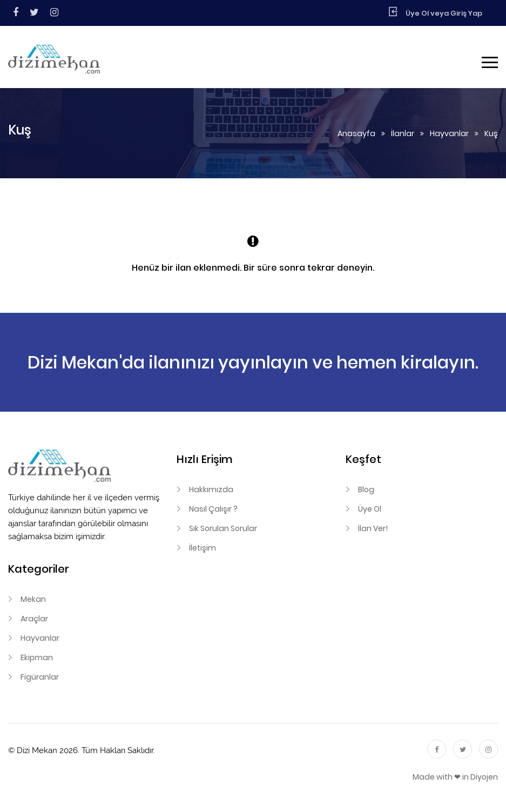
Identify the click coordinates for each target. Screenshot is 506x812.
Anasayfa (356, 133)
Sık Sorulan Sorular (223, 528)
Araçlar (34, 619)
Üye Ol (370, 509)
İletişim (203, 548)
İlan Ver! (373, 528)
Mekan (33, 599)
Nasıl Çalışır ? (213, 509)
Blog (366, 489)
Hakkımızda (211, 489)
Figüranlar (40, 677)
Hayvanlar (449, 133)
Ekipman (37, 657)
